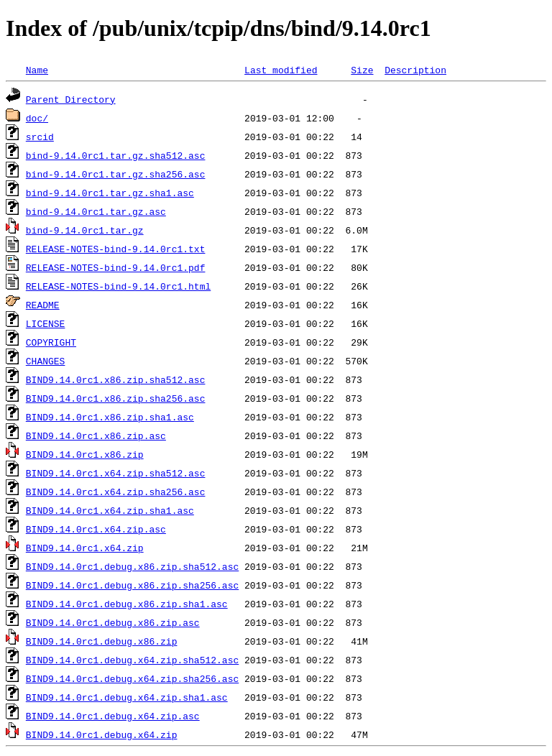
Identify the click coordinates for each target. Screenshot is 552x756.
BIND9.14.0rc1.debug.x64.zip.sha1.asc (127, 697)
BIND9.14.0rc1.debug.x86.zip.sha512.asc (132, 566)
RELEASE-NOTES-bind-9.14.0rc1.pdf (116, 267)
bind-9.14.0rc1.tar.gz (85, 230)
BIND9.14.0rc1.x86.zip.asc (96, 435)
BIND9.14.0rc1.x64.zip (85, 548)
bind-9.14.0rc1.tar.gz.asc (96, 211)
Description (415, 70)
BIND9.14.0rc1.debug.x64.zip (102, 734)
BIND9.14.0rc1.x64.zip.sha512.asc (116, 473)
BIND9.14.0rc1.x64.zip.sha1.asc (110, 510)
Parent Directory (71, 99)
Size (362, 70)
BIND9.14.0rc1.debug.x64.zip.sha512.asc (132, 660)
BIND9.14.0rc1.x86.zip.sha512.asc (116, 379)
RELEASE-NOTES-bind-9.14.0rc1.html (118, 286)
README (43, 305)
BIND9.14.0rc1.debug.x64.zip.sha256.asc (132, 678)
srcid (40, 137)
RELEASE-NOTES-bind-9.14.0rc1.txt (116, 249)
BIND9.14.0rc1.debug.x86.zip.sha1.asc (127, 604)
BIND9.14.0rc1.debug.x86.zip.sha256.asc (132, 585)
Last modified (281, 70)
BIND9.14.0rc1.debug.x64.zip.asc (113, 716)
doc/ (37, 118)
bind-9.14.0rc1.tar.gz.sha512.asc (116, 155)
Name (37, 70)
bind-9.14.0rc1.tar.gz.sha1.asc (110, 193)
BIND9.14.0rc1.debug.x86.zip (102, 641)
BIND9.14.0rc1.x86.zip (85, 454)
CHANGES (46, 361)
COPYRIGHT (51, 342)
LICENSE (46, 323)
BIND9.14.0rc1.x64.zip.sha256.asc (116, 492)
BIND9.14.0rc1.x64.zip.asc (96, 529)
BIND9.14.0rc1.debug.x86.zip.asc (113, 622)
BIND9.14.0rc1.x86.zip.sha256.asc (116, 398)
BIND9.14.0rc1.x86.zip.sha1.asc (110, 417)
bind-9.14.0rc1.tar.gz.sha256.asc (116, 174)
